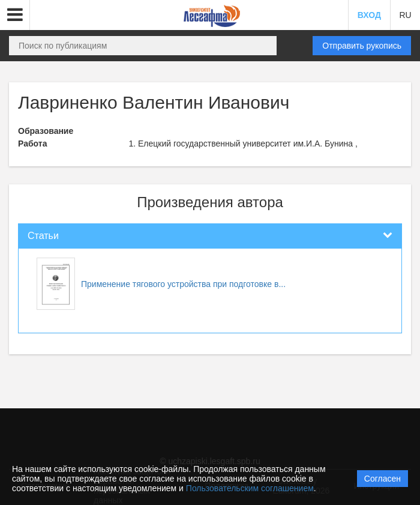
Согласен (382, 479)
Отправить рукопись (362, 46)
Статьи (43, 236)
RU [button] (405, 15)
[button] (15, 15)
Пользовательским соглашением (250, 488)
